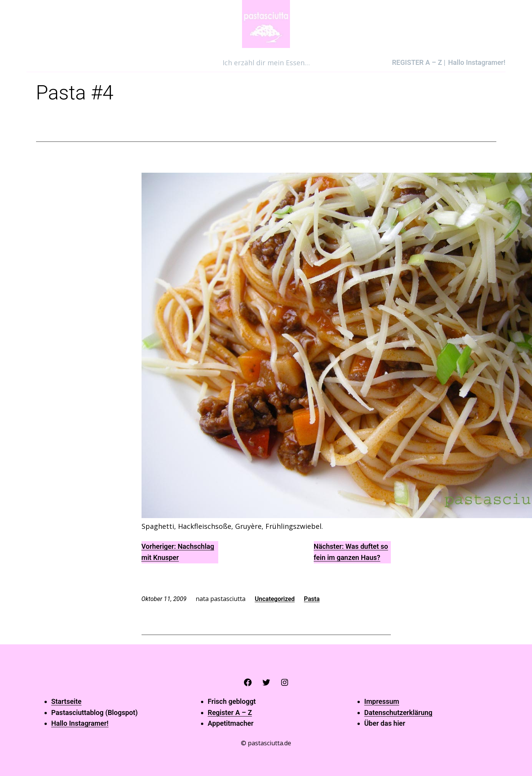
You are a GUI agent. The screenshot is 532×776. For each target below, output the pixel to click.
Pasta (312, 599)
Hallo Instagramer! (80, 723)
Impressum (382, 701)
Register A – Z (230, 712)
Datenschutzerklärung (399, 712)
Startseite (67, 701)
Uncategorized (275, 599)
